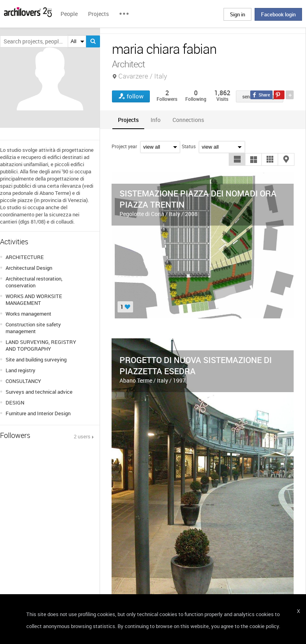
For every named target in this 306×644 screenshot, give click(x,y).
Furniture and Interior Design (38, 413)
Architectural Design (29, 268)
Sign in (237, 14)
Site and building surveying (36, 359)
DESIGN (15, 402)
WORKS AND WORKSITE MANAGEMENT (34, 299)
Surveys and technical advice (39, 392)
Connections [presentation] (188, 120)
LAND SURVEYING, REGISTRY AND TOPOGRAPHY (41, 345)
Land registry (21, 370)
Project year (124, 146)
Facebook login (278, 14)
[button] (237, 159)
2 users (82, 436)
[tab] (128, 120)
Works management (28, 314)
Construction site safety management (33, 328)
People (69, 14)
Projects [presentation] (128, 120)
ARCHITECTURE (25, 257)
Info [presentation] (156, 120)
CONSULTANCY (23, 381)
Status (189, 146)
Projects (98, 14)
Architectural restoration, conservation (34, 282)
